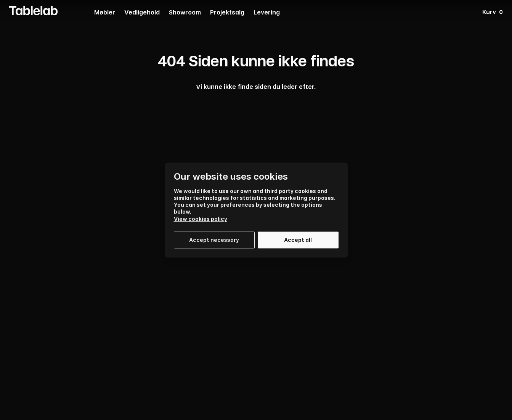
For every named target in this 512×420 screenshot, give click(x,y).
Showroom (185, 13)
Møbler (105, 13)
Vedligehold (142, 13)
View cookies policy (201, 219)
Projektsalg (227, 13)
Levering (267, 13)
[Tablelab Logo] (33, 11)
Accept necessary (214, 240)
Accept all (298, 240)
